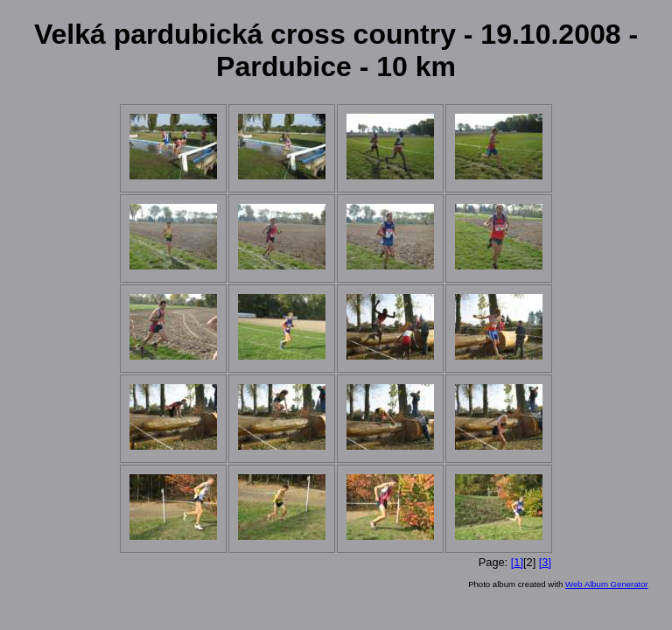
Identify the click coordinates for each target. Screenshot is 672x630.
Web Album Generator (607, 584)
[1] (517, 562)
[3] (545, 562)
